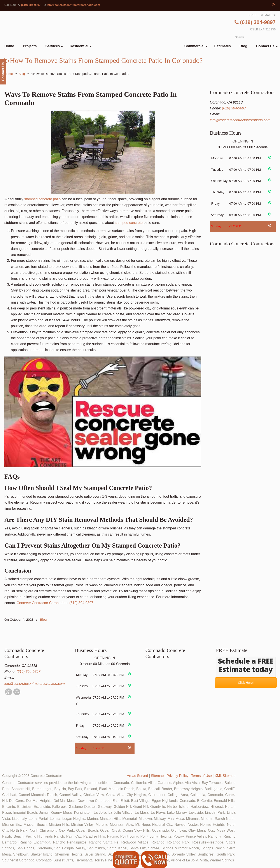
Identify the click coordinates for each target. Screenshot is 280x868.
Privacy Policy (178, 776)
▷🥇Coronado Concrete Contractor (149, 37)
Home (9, 74)
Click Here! (246, 683)
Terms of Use (201, 776)
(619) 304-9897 (31, 5)
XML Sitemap (225, 776)
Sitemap (157, 776)
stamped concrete (129, 223)
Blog (22, 74)
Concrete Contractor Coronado (41, 603)
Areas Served (137, 776)
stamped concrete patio (42, 199)
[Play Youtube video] (103, 412)
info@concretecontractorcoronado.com (73, 5)
